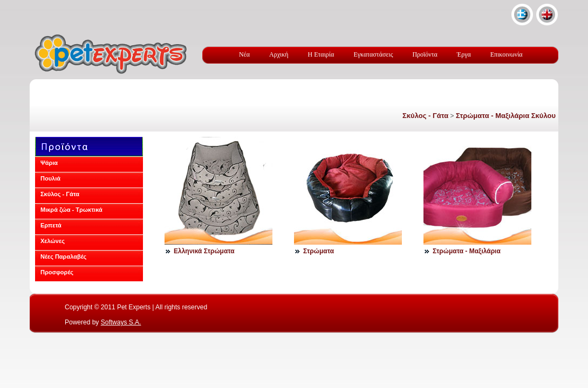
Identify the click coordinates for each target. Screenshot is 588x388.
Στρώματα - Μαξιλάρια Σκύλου (506, 116)
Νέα (244, 54)
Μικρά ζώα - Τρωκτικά (71, 210)
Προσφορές (57, 272)
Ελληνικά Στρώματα (204, 251)
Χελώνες (53, 241)
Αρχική (279, 54)
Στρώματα (319, 251)
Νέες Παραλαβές (63, 257)
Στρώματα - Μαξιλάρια (467, 251)
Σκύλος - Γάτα (425, 116)
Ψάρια (49, 163)
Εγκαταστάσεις (373, 54)
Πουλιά (50, 178)
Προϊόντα (425, 54)
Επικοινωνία (507, 54)
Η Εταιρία (321, 54)
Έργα (464, 54)
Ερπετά (51, 225)
